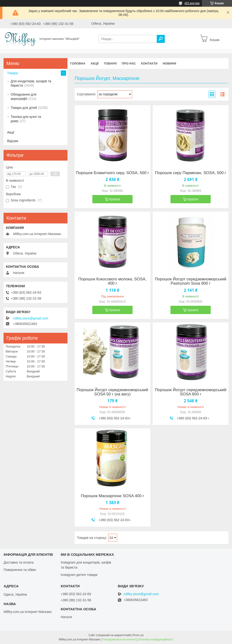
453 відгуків (192, 3)
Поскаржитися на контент (119, 639)
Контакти (149, 63)
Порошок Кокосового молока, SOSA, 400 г (112, 281)
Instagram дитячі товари (79, 575)
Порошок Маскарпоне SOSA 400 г (112, 496)
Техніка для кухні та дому (26, 119)
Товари (110, 63)
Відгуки (13, 141)
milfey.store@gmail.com (31, 318)
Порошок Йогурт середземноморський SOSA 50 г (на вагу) (112, 392)
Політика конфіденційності (156, 639)
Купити (115, 199)
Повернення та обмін (20, 570)
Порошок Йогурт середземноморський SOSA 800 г (191, 392)
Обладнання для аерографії (24, 97)
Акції (94, 63)
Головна (78, 63)
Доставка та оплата (19, 562)
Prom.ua (138, 635)
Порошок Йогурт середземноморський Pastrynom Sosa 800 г (191, 281)
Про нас (129, 63)
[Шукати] (161, 39)
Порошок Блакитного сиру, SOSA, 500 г (112, 173)
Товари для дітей (24, 108)
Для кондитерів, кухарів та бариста (31, 83)
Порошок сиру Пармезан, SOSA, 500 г (191, 173)
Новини (169, 63)
